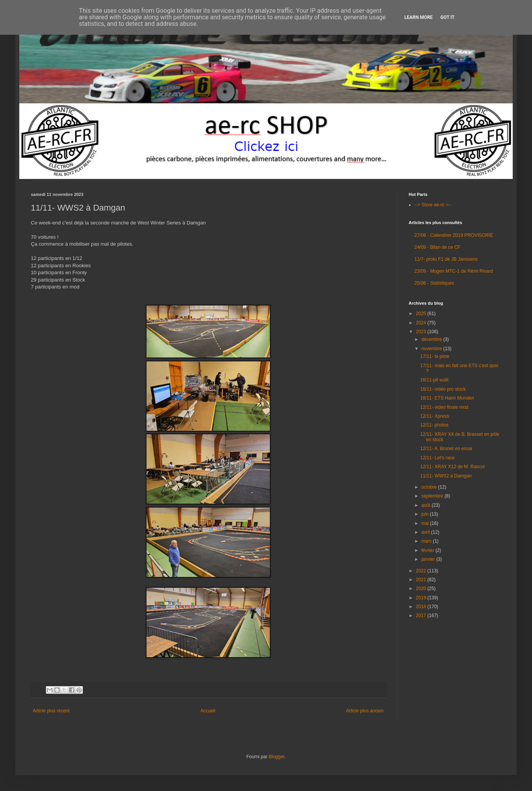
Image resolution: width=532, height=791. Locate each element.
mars (427, 541)
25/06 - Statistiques (434, 283)
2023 (422, 332)
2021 (422, 580)
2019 (422, 598)
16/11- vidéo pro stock (443, 389)
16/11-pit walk (434, 380)
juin (426, 514)
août (427, 505)
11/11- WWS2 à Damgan (446, 476)
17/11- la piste (435, 356)
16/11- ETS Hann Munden (447, 398)
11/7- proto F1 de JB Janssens (446, 259)
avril (426, 532)
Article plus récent (51, 711)
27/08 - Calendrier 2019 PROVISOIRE (454, 235)
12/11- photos (434, 425)
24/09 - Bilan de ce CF (437, 247)
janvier (429, 559)
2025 (422, 314)
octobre (430, 487)
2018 (422, 607)
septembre (433, 496)
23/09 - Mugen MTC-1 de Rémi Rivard (454, 271)
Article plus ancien (365, 711)
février (428, 550)
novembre (432, 349)
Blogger (277, 757)
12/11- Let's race (437, 458)
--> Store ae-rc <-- (433, 205)
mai (426, 523)
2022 (422, 571)
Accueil (208, 711)
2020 (422, 589)
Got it (447, 17)
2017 (422, 616)
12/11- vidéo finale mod (444, 407)
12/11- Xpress (435, 416)
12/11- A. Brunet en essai (446, 449)
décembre (432, 339)
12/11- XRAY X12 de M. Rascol (452, 467)
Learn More (419, 17)
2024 (422, 323)
